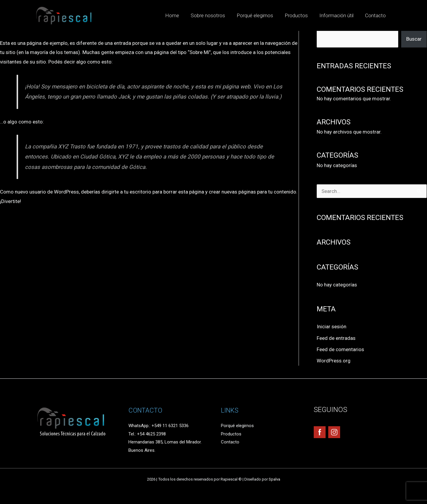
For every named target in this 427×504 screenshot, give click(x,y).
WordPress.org (334, 361)
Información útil (338, 15)
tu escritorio (138, 192)
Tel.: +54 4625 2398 (147, 434)
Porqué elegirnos (260, 15)
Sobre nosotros (214, 15)
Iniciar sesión (332, 327)
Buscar (414, 39)
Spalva (274, 479)
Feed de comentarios (340, 349)
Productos (300, 15)
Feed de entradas (336, 338)
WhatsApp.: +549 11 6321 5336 (158, 426)
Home (180, 15)
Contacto (376, 15)
